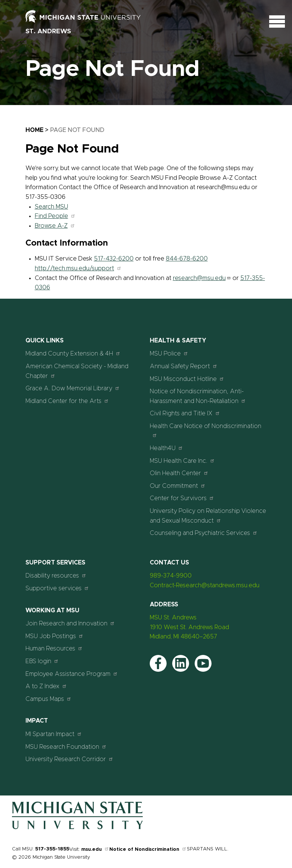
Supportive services (57, 588)
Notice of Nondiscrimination (148, 849)
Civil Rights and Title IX (185, 413)
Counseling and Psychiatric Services (204, 533)
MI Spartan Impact (54, 734)
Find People (55, 216)
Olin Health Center (179, 473)
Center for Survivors (182, 498)
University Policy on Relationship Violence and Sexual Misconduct (208, 516)
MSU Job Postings (54, 636)
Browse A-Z (55, 226)
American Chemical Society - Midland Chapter (77, 371)
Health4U (166, 448)
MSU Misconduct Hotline (187, 379)
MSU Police (169, 353)
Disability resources (56, 575)
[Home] (77, 828)
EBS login (42, 661)
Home (34, 130)
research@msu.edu (202, 278)
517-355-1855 (52, 849)
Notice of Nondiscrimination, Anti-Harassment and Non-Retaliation (198, 396)
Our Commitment (178, 486)
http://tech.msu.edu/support (78, 268)
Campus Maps (48, 699)
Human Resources (54, 648)
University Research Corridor (69, 759)
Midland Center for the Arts (67, 401)
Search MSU (51, 207)
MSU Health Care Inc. (182, 461)
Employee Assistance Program (72, 674)
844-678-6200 (187, 259)
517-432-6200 (114, 259)
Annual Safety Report (184, 366)
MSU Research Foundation (66, 747)
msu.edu (95, 849)
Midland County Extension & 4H (73, 353)
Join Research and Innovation (70, 623)
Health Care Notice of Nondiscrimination (206, 430)
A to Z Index (46, 686)
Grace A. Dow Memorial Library (73, 388)
